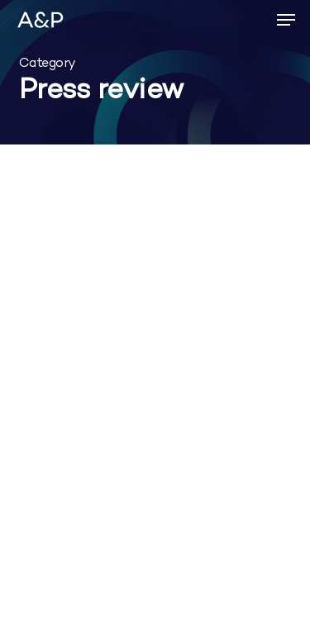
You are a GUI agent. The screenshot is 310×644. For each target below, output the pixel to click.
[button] (286, 20)
